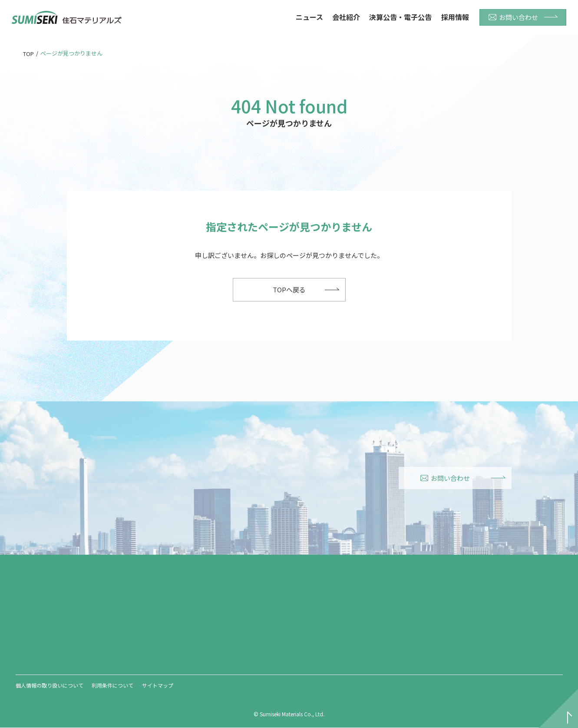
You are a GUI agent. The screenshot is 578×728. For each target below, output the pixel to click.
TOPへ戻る (289, 290)
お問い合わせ (513, 17)
